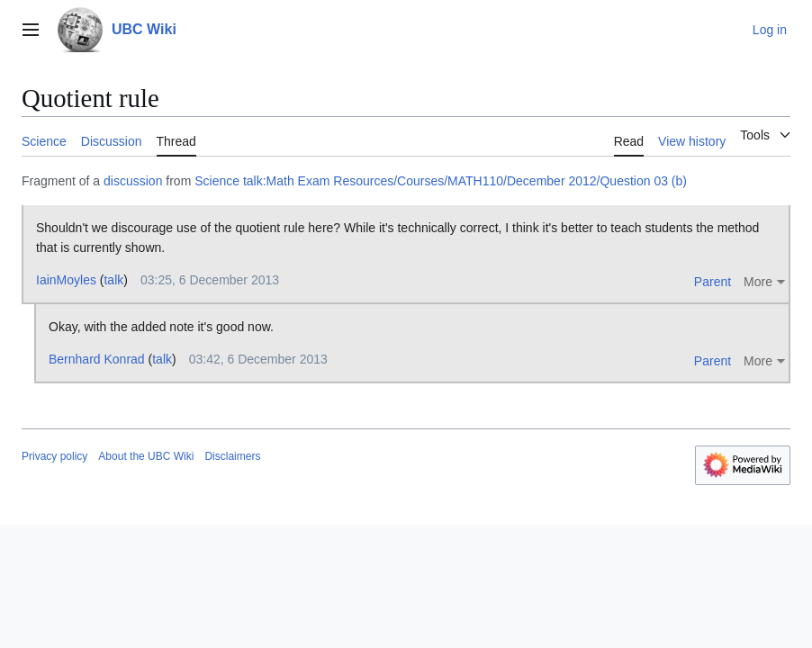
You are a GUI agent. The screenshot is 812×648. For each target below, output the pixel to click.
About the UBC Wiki (146, 456)
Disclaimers (232, 456)
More (758, 282)
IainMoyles (66, 280)
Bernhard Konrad (97, 359)
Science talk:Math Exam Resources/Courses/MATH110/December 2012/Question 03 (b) (441, 181)
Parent (713, 282)
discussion (133, 181)
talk (113, 280)
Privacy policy (54, 456)
